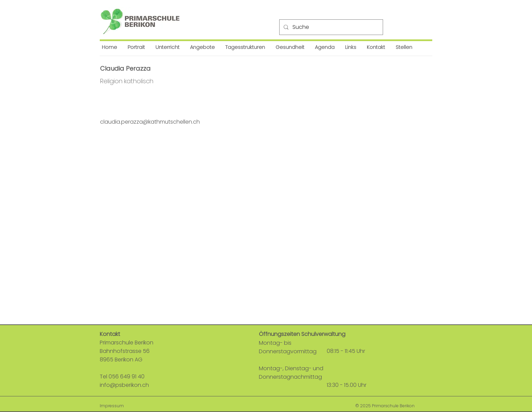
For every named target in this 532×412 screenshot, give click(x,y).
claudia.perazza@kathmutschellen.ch (150, 122)
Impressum (112, 406)
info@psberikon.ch (124, 385)
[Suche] (330, 27)
